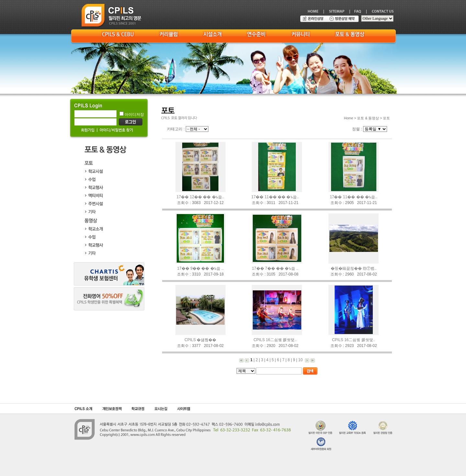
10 (300, 360)
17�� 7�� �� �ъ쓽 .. (275, 268)
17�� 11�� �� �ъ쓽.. (275, 197)
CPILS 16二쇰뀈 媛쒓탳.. (275, 340)
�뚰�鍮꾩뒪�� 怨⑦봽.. (354, 268)
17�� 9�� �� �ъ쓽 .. (200, 268)
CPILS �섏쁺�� (200, 340)
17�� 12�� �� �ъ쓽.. (200, 197)
